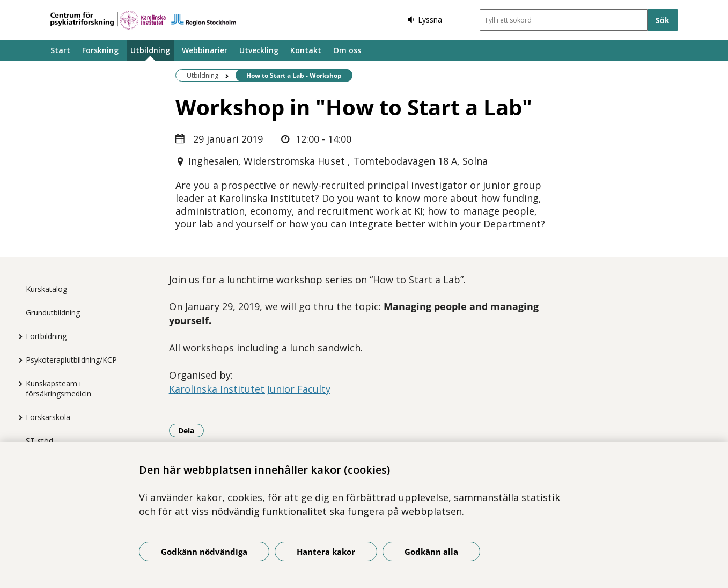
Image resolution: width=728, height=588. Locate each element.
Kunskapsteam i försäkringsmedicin (58, 388)
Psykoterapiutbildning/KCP (71, 360)
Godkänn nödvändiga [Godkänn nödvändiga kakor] (204, 552)
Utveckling (259, 50)
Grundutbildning (53, 313)
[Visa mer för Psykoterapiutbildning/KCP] (18, 360)
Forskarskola (48, 417)
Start (60, 50)
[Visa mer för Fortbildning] (18, 336)
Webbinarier (205, 50)
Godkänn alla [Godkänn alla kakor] (431, 552)
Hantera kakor (326, 552)
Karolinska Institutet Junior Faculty (250, 389)
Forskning (100, 50)
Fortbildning (46, 336)
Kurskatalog (46, 289)
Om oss (347, 50)
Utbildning (150, 50)
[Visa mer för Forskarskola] (18, 417)
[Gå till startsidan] (143, 20)
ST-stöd (39, 441)
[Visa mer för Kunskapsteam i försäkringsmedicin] (18, 384)
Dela (191, 430)
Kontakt (306, 50)
